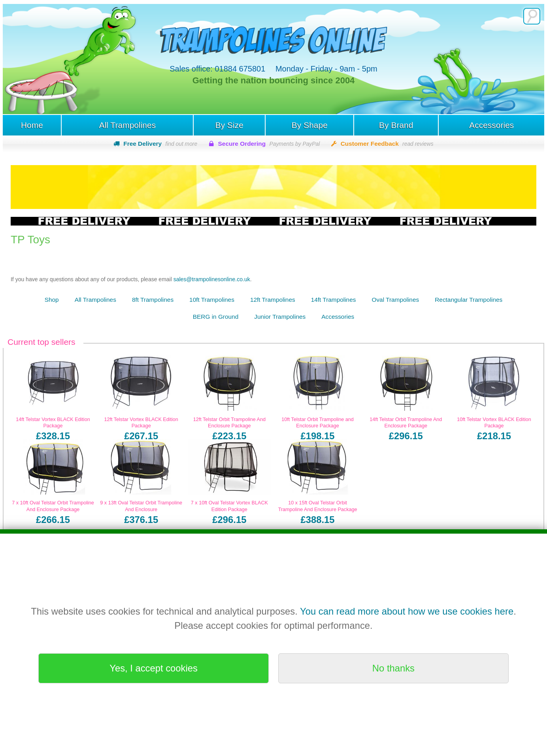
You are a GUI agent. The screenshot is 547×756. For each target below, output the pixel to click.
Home (32, 125)
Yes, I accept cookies (154, 668)
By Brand (396, 125)
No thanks (393, 668)
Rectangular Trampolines (469, 300)
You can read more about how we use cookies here (407, 611)
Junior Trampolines (280, 317)
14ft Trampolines (334, 300)
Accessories (491, 125)
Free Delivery (160, 144)
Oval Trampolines (395, 300)
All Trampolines (127, 125)
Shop (52, 300)
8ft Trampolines (153, 300)
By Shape (310, 125)
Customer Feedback (387, 144)
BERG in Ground (216, 317)
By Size (229, 125)
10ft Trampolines (212, 300)
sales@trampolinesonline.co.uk (212, 279)
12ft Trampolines (273, 300)
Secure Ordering (269, 144)
